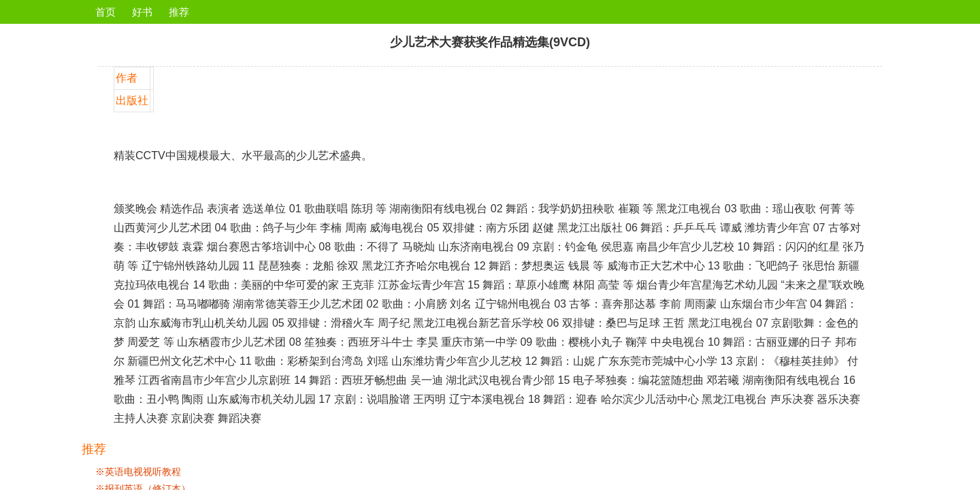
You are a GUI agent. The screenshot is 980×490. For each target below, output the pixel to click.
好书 (142, 12)
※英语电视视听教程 (138, 472)
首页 (105, 12)
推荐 (179, 12)
